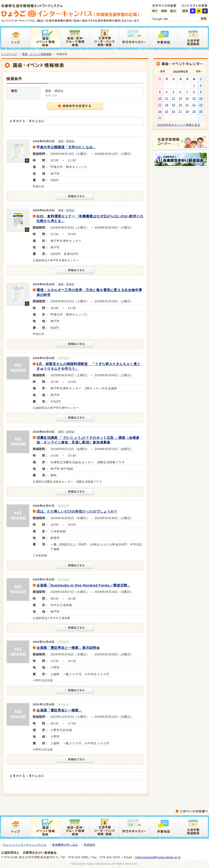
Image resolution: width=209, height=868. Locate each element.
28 (187, 111)
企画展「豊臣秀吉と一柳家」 (59, 710)
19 (174, 105)
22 (194, 105)
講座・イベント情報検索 (37, 54)
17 (160, 105)
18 (167, 105)
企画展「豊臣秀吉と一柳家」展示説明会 (68, 648)
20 (180, 105)
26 (174, 111)
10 (160, 98)
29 (194, 111)
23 (201, 105)
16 (201, 98)
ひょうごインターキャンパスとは (25, 845)
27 (180, 111)
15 (194, 98)
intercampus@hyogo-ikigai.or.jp (158, 857)
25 (167, 111)
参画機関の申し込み (65, 845)
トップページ (9, 54)
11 (167, 98)
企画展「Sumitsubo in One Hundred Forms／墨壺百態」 (84, 585)
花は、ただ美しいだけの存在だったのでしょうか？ (77, 511)
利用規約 (90, 845)
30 (201, 111)
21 (187, 105)
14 (187, 98)
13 (180, 98)
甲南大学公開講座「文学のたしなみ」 (66, 147)
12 (174, 98)
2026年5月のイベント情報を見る (179, 125)
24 (160, 111)
